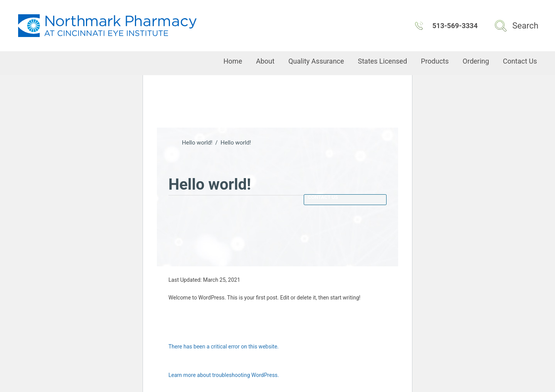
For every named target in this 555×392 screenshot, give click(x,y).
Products (435, 61)
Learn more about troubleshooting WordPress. (224, 375)
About (265, 61)
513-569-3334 (446, 26)
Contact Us (520, 61)
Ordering (476, 61)
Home (233, 61)
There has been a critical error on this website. (224, 347)
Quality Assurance (316, 61)
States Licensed (383, 61)
